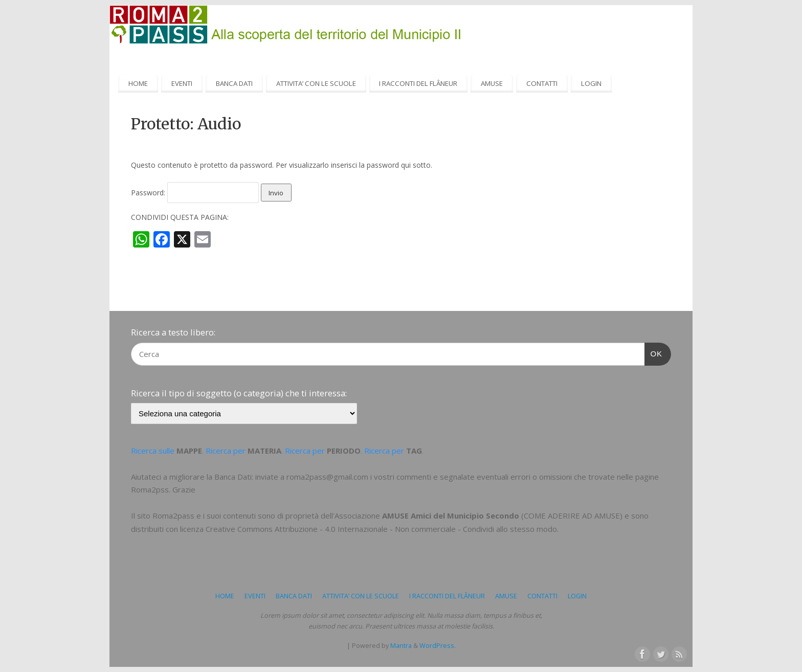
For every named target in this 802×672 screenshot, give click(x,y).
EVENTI (182, 83)
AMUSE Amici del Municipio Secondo (451, 516)
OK (654, 352)
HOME (138, 83)
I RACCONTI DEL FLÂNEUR (418, 83)
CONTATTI (542, 83)
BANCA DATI (234, 83)
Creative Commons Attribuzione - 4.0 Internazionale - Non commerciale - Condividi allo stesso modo (381, 529)
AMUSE (492, 83)
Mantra (401, 646)
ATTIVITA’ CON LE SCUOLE (316, 83)
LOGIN (591, 83)
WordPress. (438, 646)
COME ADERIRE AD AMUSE (572, 516)
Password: (195, 193)
